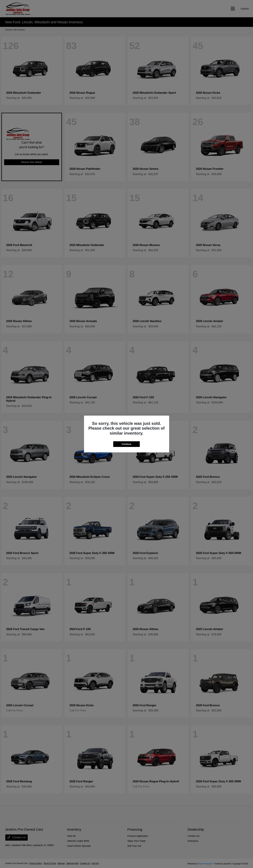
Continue (126, 444)
